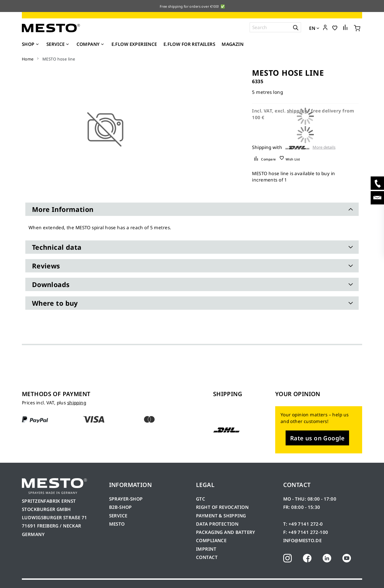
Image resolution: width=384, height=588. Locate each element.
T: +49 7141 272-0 (303, 524)
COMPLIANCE (211, 540)
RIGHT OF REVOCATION (222, 507)
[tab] (192, 209)
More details (324, 147)
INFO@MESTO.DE (302, 540)
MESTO (117, 524)
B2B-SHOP (121, 507)
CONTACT (207, 557)
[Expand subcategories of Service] (67, 45)
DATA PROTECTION (217, 524)
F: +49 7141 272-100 (306, 532)
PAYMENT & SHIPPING (221, 516)
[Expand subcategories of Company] (102, 45)
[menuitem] (31, 44)
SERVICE (118, 516)
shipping (77, 403)
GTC (201, 499)
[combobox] (275, 27)
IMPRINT (206, 549)
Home (28, 59)
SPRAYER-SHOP (126, 499)
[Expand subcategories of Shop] (37, 45)
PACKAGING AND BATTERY (226, 532)
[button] (325, 28)
